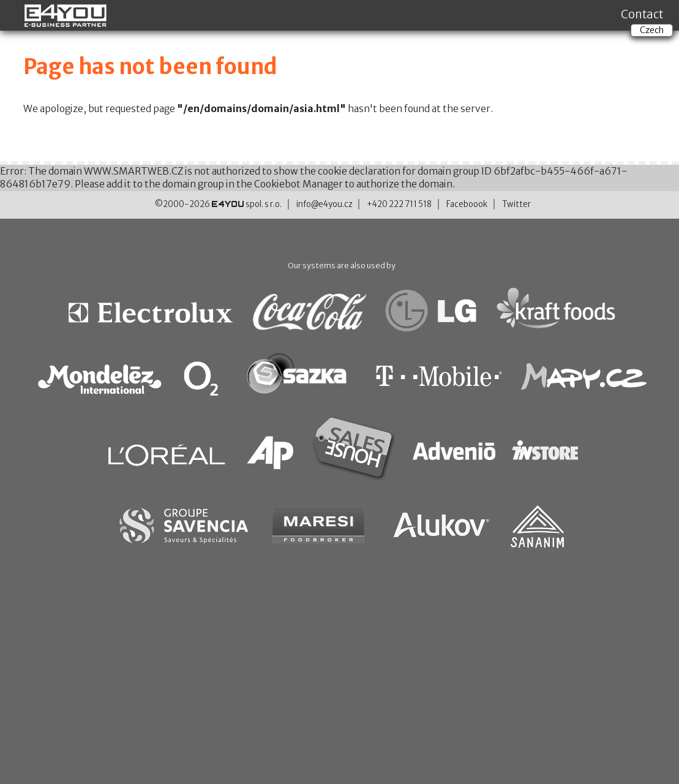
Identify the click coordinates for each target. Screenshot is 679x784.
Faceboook (467, 204)
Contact (642, 14)
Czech (652, 30)
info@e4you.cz (324, 204)
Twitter (516, 204)
